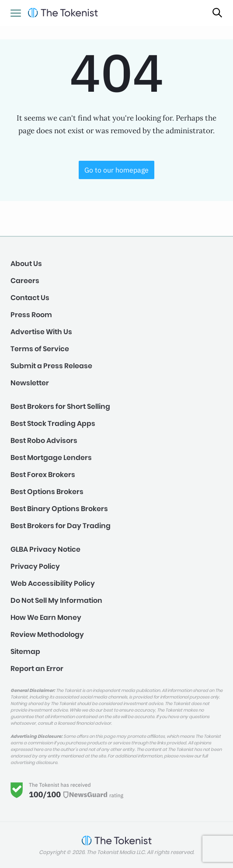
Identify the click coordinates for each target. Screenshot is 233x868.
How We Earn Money (46, 617)
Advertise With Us (41, 332)
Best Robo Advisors (44, 441)
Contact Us (30, 298)
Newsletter (30, 383)
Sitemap (25, 652)
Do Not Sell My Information (56, 600)
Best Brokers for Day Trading (61, 526)
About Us (26, 264)
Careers (25, 281)
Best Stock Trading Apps (53, 424)
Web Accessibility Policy (53, 583)
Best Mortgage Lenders (51, 458)
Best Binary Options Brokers (59, 509)
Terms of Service (40, 349)
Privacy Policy (35, 566)
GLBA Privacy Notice (45, 549)
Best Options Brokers (47, 492)
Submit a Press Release (51, 366)
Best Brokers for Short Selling (60, 406)
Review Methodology (47, 635)
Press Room (31, 315)
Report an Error (37, 669)
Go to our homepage (116, 170)
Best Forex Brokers (43, 475)
